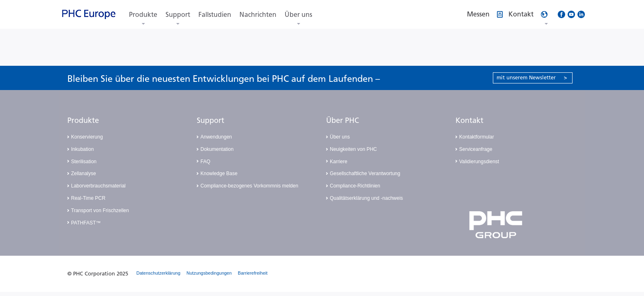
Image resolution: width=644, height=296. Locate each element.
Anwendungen (216, 137)
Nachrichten (258, 15)
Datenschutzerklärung (158, 273)
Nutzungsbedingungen (209, 273)
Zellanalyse (84, 173)
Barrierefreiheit (253, 273)
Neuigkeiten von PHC (353, 149)
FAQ (205, 162)
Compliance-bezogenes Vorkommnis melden (249, 186)
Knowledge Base (219, 173)
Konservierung (87, 137)
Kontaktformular (477, 137)
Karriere (339, 162)
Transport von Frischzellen (100, 210)
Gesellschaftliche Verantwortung (365, 173)
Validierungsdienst (479, 162)
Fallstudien (215, 15)
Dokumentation (217, 149)
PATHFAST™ (86, 223)
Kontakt (469, 120)
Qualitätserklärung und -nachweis (366, 198)
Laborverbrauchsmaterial (98, 186)
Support (178, 15)
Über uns (298, 15)
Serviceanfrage (476, 149)
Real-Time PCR (88, 198)
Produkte (143, 15)
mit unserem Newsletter (532, 77)
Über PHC (343, 120)
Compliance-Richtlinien (355, 186)
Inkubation (82, 149)
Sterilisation (84, 162)
